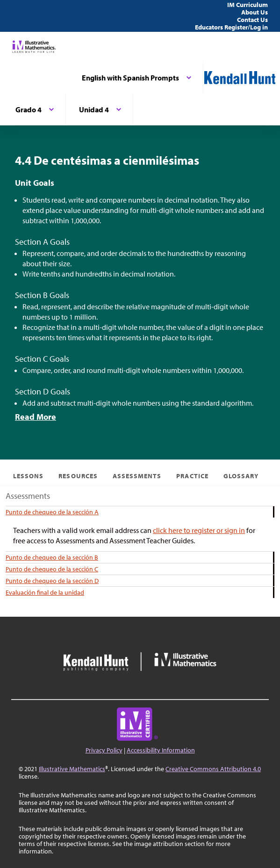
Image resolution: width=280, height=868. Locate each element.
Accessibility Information (161, 750)
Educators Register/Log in (231, 27)
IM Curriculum (248, 5)
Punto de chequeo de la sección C (52, 569)
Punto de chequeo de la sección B (52, 557)
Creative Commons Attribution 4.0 (213, 769)
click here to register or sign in (199, 530)
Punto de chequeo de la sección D (52, 581)
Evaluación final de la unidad (45, 592)
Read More (36, 417)
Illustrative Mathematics (72, 769)
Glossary (241, 476)
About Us (255, 12)
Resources (78, 476)
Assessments (137, 476)
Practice (192, 476)
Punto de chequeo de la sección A (52, 512)
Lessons (28, 476)
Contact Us (252, 20)
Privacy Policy (104, 750)
